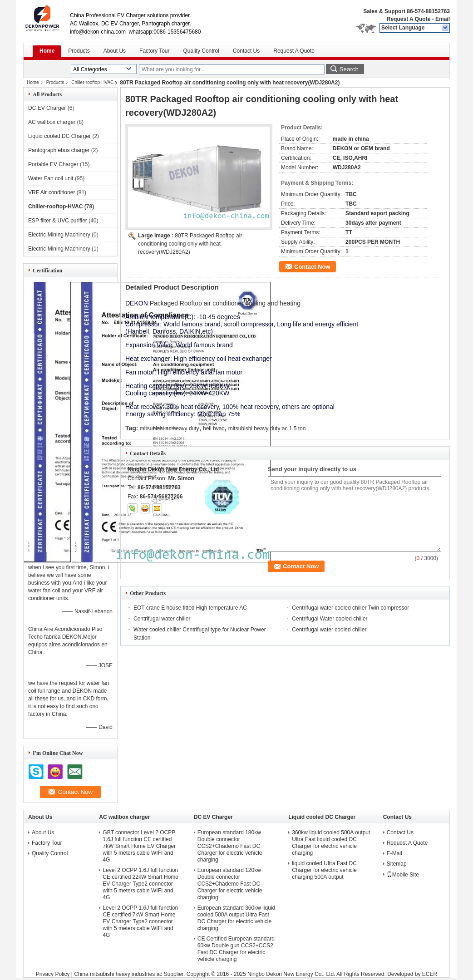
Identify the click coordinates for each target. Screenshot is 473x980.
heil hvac (214, 428)
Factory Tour (154, 51)
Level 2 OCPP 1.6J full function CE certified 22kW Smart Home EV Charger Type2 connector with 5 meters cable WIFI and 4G (140, 884)
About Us (115, 51)
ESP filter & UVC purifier (58, 221)
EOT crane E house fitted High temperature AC (190, 608)
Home (47, 51)
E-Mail (394, 853)
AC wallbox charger (52, 122)
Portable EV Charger (53, 164)
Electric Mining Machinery (59, 235)
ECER (430, 974)
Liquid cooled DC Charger (59, 136)
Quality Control (201, 51)
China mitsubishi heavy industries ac (118, 974)
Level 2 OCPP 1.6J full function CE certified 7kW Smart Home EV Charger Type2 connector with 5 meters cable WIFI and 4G (140, 921)
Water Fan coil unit (51, 178)
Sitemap (397, 864)
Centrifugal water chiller (162, 619)
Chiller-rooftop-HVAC (92, 82)
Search (349, 69)
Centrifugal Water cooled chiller (330, 619)
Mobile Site (403, 875)
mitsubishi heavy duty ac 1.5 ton (267, 428)
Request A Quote (409, 19)
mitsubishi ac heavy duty (170, 428)
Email (443, 19)
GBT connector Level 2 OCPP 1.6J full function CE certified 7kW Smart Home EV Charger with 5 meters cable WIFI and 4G (139, 846)
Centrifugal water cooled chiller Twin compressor (350, 608)
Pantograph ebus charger (59, 150)
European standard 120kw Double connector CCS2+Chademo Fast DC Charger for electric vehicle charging (230, 884)
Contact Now (312, 267)
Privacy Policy (53, 974)
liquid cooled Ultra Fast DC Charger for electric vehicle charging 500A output (324, 870)
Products (79, 51)
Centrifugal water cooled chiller (329, 630)
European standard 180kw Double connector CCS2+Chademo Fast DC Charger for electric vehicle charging (230, 846)
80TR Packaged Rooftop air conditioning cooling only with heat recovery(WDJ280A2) (190, 244)
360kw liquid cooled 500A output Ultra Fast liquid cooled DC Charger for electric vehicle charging (331, 843)
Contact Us (246, 51)
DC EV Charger (47, 108)
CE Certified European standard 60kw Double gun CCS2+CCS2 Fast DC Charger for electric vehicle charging (236, 949)
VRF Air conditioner (52, 192)
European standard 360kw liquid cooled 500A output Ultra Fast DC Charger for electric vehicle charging (236, 918)
